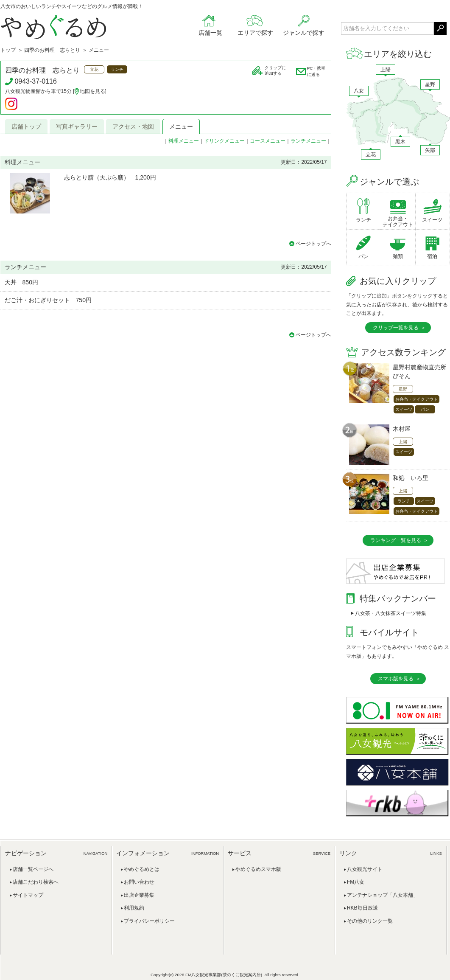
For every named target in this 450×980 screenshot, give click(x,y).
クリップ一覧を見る (396, 328)
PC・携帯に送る (316, 71)
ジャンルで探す (304, 33)
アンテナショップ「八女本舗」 (383, 895)
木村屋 (402, 429)
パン (363, 256)
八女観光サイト (365, 869)
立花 (371, 154)
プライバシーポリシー (149, 921)
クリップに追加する (275, 70)
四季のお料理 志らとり (52, 50)
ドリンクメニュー (224, 141)
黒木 (400, 142)
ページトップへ (313, 244)
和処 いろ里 (411, 478)
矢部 (430, 150)
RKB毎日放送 (362, 908)
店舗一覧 (210, 33)
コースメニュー (268, 141)
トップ (8, 50)
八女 (359, 91)
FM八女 (356, 882)
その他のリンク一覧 (370, 921)
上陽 (386, 70)
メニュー (181, 126)
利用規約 (134, 908)
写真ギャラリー (77, 126)
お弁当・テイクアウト (398, 222)
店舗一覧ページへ (33, 869)
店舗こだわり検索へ (36, 882)
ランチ (363, 220)
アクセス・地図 (133, 126)
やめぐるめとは (142, 869)
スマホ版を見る (396, 679)
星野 (430, 84)
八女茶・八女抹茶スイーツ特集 (391, 613)
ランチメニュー (308, 141)
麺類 (398, 256)
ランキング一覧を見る (396, 540)
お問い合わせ (139, 882)
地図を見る (92, 91)
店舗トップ (26, 126)
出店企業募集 (139, 895)
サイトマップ (28, 895)
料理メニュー (184, 141)
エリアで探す (255, 33)
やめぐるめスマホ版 (258, 869)
